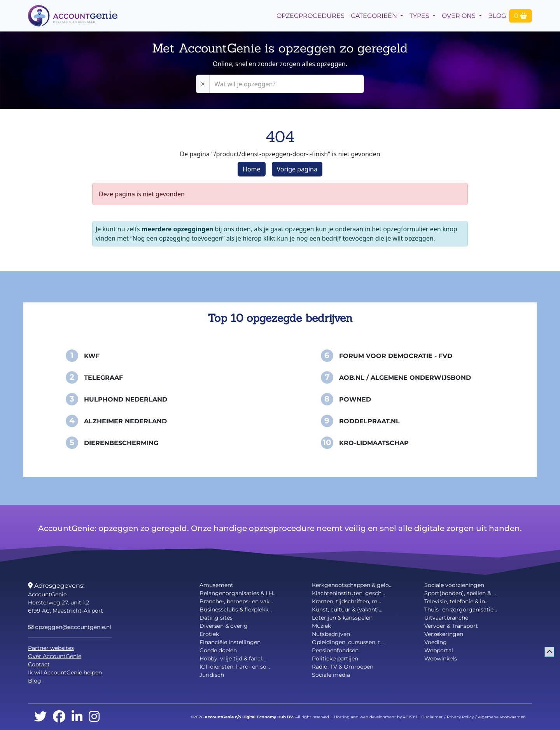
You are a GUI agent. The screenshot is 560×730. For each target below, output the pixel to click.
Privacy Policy (460, 717)
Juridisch (212, 675)
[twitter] (40, 717)
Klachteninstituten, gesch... (348, 593)
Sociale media (331, 675)
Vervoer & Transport (451, 626)
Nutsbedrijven (331, 634)
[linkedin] (77, 717)
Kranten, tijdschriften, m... (346, 601)
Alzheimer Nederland (125, 421)
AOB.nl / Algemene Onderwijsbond (405, 378)
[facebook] (59, 717)
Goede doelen (218, 650)
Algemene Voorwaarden (502, 717)
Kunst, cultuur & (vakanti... (347, 609)
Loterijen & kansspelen (342, 618)
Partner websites (51, 648)
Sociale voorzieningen (454, 585)
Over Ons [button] (459, 16)
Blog (497, 16)
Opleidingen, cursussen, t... (348, 642)
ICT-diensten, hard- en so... (235, 667)
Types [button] (420, 16)
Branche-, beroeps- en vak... (236, 601)
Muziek (321, 626)
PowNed (355, 399)
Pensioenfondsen (335, 650)
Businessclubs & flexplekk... (236, 609)
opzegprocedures (311, 16)
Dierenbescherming (121, 443)
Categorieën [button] (375, 16)
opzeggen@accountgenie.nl (70, 627)
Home (252, 169)
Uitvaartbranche (446, 618)
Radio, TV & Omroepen (343, 667)
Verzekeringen (444, 634)
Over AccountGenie (55, 656)
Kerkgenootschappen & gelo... (352, 585)
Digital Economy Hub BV (268, 717)
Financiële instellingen (230, 642)
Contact (39, 664)
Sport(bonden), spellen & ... (460, 593)
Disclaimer (432, 717)
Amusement (216, 585)
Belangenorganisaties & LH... (238, 593)
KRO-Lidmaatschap (374, 443)
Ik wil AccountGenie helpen (65, 672)
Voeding (436, 642)
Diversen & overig (224, 626)
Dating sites (216, 618)
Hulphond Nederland (126, 399)
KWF (92, 356)
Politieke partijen (335, 658)
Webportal (439, 650)
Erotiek (209, 634)
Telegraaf (103, 378)
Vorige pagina (297, 169)
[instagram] (94, 717)
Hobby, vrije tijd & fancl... (233, 658)
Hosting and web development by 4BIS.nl (375, 717)
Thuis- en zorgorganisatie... (461, 609)
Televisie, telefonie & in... (456, 601)
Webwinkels (441, 658)
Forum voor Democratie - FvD (396, 356)
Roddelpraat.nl (369, 421)
